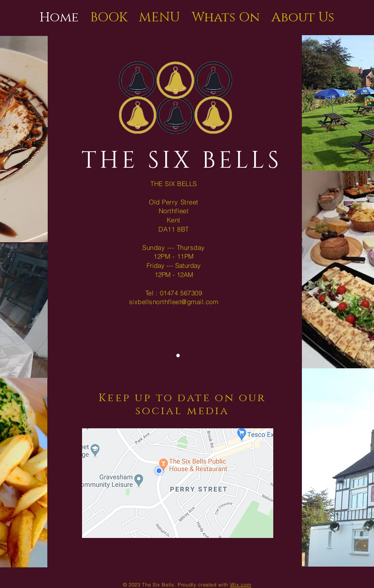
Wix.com (241, 585)
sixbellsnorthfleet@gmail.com (174, 302)
